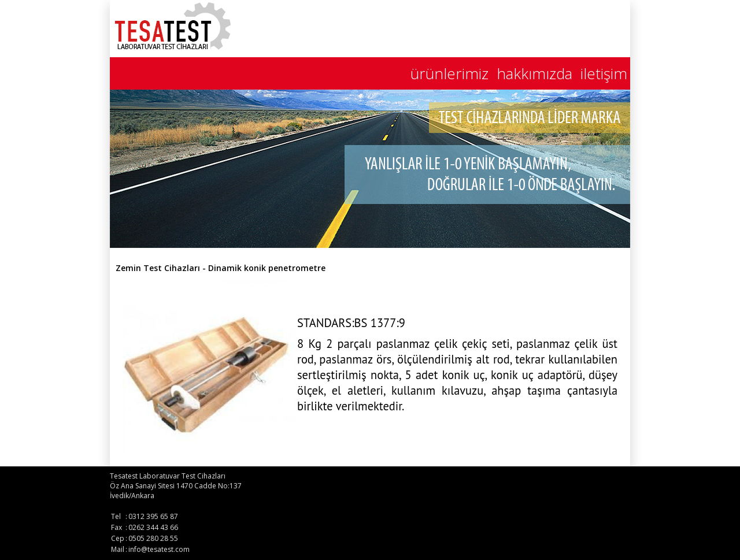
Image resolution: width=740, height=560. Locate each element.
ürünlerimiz (449, 73)
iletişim (604, 73)
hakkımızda (534, 73)
